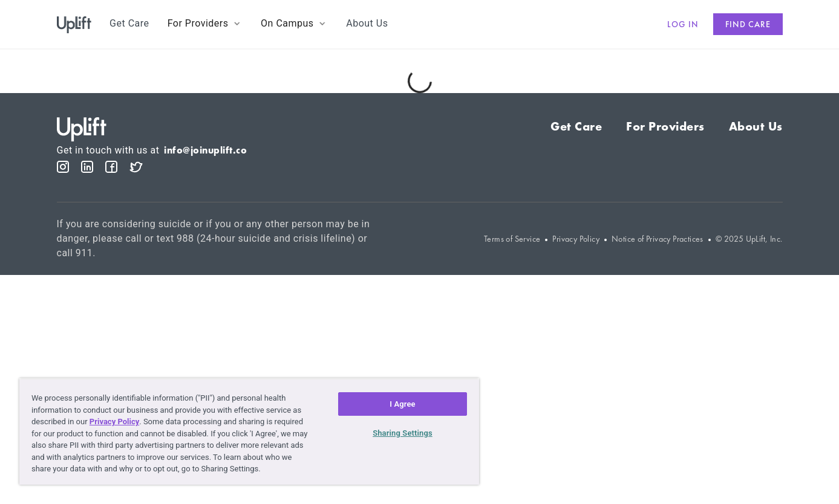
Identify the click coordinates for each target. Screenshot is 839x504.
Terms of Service (512, 239)
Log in (683, 24)
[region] (249, 431)
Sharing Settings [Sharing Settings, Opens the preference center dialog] (403, 433)
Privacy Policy (576, 239)
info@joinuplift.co (205, 150)
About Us (756, 126)
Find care (748, 24)
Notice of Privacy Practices (658, 239)
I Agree (403, 404)
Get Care (576, 126)
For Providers (665, 126)
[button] (205, 24)
